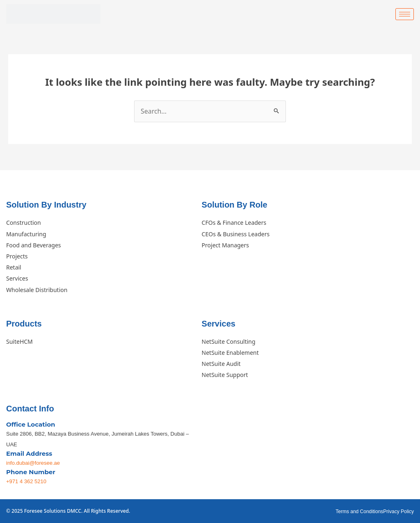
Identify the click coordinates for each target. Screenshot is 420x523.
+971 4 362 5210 (26, 481)
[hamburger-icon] (405, 14)
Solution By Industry (46, 205)
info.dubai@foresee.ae (33, 463)
